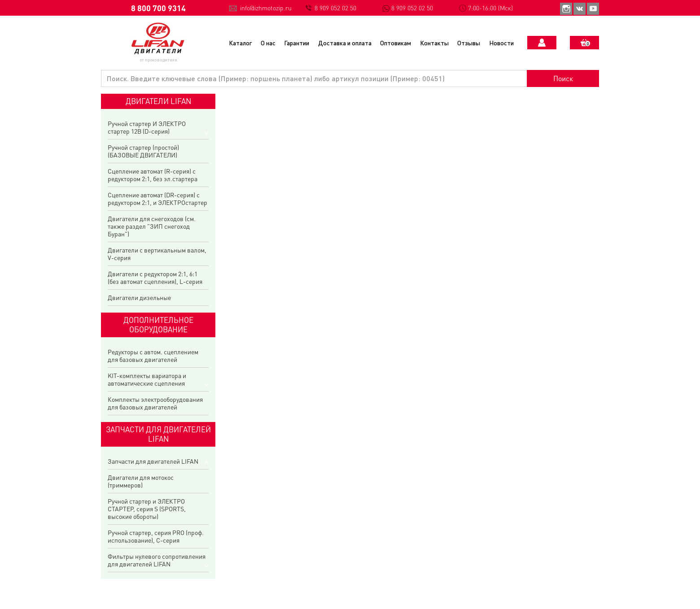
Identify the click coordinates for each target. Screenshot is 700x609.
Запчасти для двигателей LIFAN (153, 461)
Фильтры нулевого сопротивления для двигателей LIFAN (157, 560)
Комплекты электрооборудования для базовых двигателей (155, 403)
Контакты (434, 43)
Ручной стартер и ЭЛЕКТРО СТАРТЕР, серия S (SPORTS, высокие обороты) (147, 509)
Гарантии (297, 43)
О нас (268, 43)
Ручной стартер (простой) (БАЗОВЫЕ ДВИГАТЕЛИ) (143, 151)
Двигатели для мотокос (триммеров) (141, 481)
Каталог (240, 43)
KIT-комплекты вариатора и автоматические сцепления (147, 379)
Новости (501, 43)
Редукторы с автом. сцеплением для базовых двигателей (153, 356)
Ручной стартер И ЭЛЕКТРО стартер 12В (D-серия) (147, 127)
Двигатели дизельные (139, 298)
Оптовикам (396, 43)
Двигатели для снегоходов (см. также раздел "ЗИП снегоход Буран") (152, 226)
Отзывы (469, 43)
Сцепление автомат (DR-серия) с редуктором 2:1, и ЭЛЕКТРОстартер (157, 199)
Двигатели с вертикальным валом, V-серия (157, 254)
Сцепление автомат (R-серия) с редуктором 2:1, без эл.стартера (153, 175)
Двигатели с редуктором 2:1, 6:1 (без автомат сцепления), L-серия (155, 278)
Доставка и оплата (345, 43)
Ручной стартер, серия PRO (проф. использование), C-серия (156, 536)
